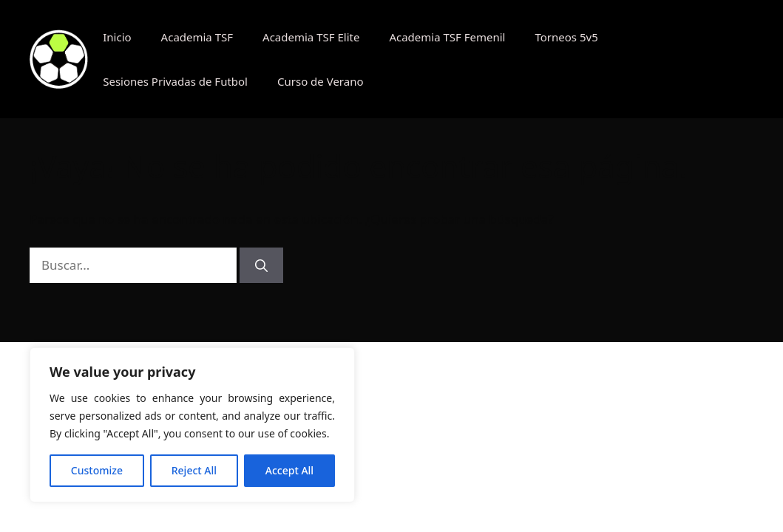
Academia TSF (197, 37)
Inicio (117, 37)
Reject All (194, 470)
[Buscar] (261, 265)
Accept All (289, 470)
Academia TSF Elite (311, 37)
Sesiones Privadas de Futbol (175, 81)
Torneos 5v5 (566, 37)
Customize (97, 470)
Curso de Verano (321, 81)
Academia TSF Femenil (447, 37)
